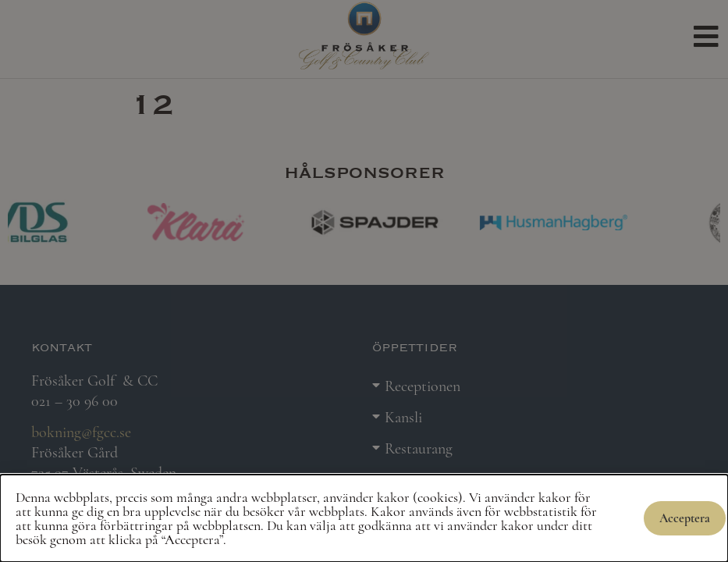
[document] (364, 281)
